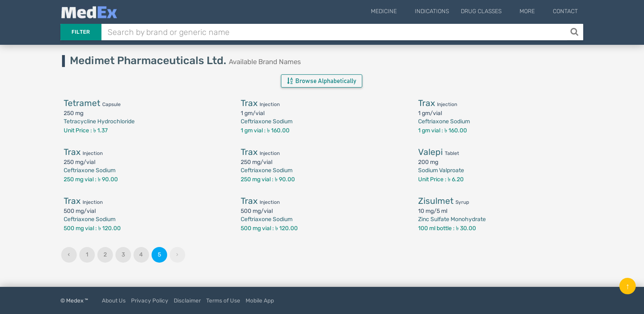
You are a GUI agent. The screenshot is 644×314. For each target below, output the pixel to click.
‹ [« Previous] (69, 255)
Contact (565, 11)
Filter (81, 32)
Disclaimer (187, 300)
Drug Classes (493, 11)
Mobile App (260, 300)
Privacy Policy (150, 300)
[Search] (575, 32)
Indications (444, 11)
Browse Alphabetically (322, 81)
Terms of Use (223, 300)
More (533, 11)
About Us (114, 300)
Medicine (402, 11)
